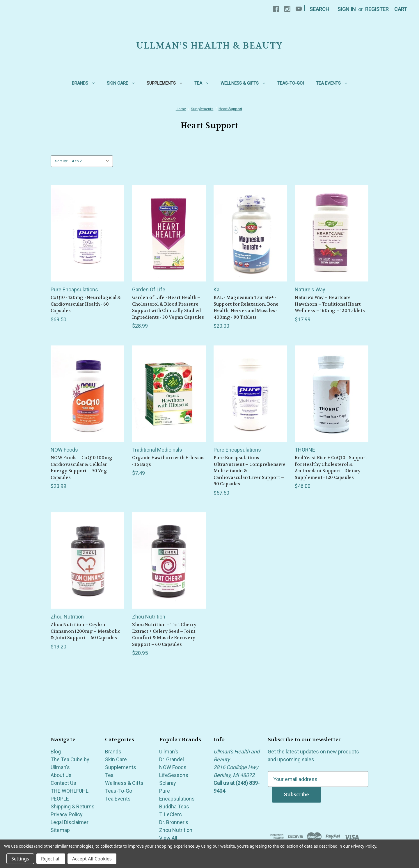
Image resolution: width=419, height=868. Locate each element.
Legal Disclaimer (70, 822)
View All (168, 838)
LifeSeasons (174, 775)
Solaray (168, 783)
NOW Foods (173, 767)
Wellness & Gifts (243, 83)
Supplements (164, 83)
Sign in (347, 9)
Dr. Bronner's (174, 822)
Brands (83, 83)
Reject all (51, 859)
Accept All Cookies (92, 859)
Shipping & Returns (73, 806)
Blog (56, 752)
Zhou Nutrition (176, 830)
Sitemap (60, 830)
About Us (61, 775)
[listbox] (92, 161)
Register (377, 9)
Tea (201, 83)
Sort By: (61, 161)
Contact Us (63, 783)
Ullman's (169, 752)
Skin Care (121, 83)
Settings (20, 859)
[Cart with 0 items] (401, 9)
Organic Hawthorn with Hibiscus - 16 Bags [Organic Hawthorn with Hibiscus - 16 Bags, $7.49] (168, 461)
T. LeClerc (171, 814)
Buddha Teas (174, 806)
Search (319, 9)
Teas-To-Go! (291, 83)
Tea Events (332, 83)
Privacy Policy (67, 814)
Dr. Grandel (172, 759)
